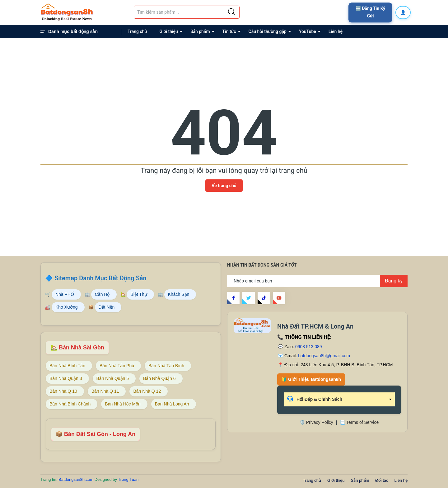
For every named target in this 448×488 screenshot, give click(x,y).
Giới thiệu (169, 31)
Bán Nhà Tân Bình (166, 366)
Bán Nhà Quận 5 (113, 378)
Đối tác (382, 480)
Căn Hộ (102, 294)
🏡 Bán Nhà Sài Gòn (77, 348)
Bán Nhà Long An (172, 404)
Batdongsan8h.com (77, 479)
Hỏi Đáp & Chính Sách (315, 399)
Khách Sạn (179, 294)
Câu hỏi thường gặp (268, 31)
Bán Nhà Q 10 (63, 391)
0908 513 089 (309, 347)
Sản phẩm (200, 31)
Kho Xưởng (67, 307)
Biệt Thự (139, 294)
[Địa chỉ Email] (317, 281)
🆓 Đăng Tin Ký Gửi (371, 12)
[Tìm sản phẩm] (187, 12)
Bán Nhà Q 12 (147, 391)
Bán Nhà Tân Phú (117, 366)
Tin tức (229, 31)
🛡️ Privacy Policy (316, 422)
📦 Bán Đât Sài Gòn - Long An (96, 434)
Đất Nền (107, 307)
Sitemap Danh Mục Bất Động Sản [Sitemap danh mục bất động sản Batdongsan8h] (100, 278)
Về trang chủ (224, 186)
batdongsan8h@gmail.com (324, 356)
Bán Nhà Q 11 (105, 391)
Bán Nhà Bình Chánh (70, 404)
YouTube (308, 31)
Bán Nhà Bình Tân (67, 366)
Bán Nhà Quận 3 (66, 378)
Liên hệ (336, 31)
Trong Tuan (128, 479)
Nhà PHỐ (65, 294)
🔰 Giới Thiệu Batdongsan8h (311, 379)
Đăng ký (394, 281)
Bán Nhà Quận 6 (159, 378)
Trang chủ (137, 31)
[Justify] (232, 12)
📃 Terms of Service (359, 422)
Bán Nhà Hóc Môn (123, 404)
